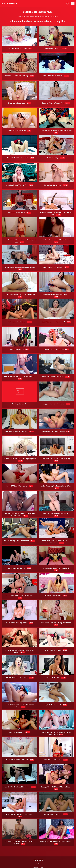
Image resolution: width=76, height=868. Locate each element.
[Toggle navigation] (73, 4)
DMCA (38, 864)
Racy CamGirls (9, 4)
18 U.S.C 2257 (38, 860)
